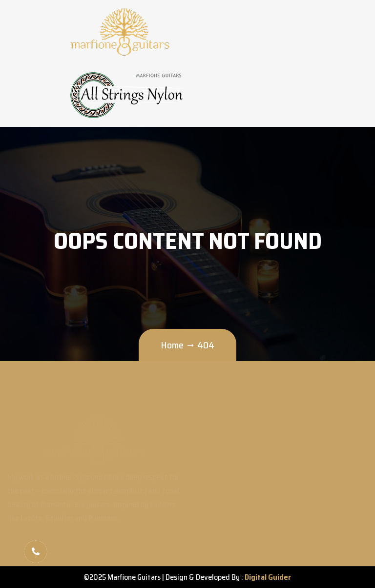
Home (172, 345)
